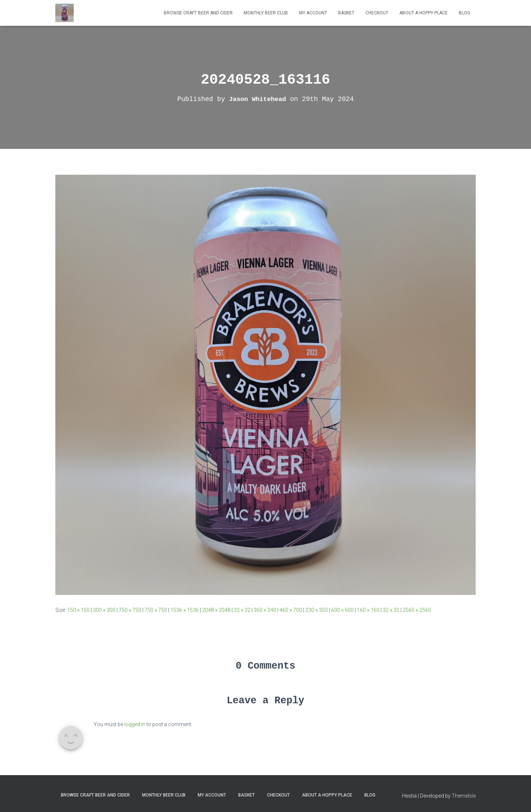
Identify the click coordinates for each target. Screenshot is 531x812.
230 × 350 (317, 610)
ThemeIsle (464, 796)
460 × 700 (291, 610)
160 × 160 (368, 610)
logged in (135, 724)
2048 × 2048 (216, 610)
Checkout (377, 13)
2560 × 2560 (417, 610)
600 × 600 (342, 610)
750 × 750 (130, 610)
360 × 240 (265, 610)
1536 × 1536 (185, 610)
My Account (313, 13)
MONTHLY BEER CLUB (266, 13)
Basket (346, 13)
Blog (464, 13)
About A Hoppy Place (424, 13)
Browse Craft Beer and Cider (198, 13)
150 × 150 (78, 610)
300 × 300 (104, 610)
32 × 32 (242, 610)
